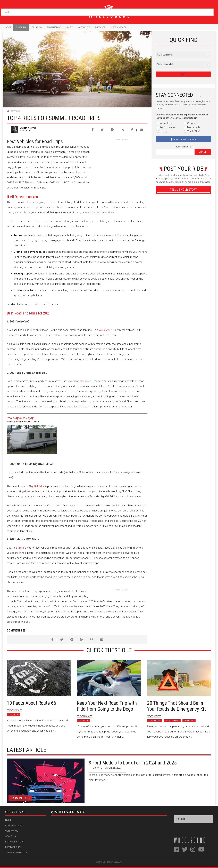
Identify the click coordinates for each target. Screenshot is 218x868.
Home (8, 820)
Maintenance (172, 721)
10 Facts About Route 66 (31, 703)
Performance (53, 27)
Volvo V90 (104, 330)
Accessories (155, 721)
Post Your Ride (119, 27)
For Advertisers (14, 842)
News (8, 27)
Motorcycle (84, 27)
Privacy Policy (13, 847)
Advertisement (183, 271)
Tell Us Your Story (183, 190)
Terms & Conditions (16, 853)
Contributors (13, 825)
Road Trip (13, 715)
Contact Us (12, 831)
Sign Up (203, 152)
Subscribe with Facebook (185, 139)
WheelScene (117, 862)
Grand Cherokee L (83, 381)
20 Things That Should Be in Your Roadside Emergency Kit (176, 706)
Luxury (69, 27)
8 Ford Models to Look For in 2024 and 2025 (133, 763)
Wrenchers (100, 27)
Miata (21, 548)
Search (211, 11)
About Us (11, 836)
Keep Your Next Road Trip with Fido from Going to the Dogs (107, 706)
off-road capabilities (102, 212)
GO (183, 74)
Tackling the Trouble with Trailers (23, 422)
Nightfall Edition (38, 486)
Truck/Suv (36, 27)
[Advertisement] (122, 162)
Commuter (21, 27)
